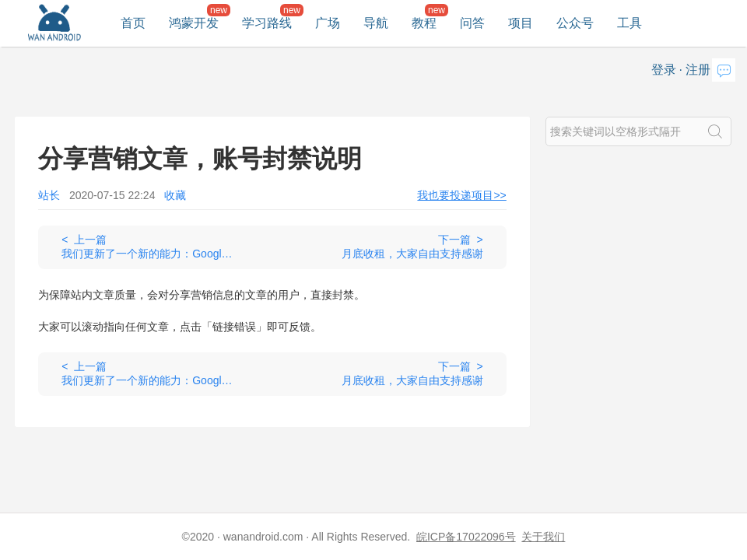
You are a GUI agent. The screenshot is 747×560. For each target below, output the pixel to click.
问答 (472, 23)
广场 (328, 23)
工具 (630, 23)
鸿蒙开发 (194, 23)
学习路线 (267, 23)
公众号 (575, 23)
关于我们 (543, 537)
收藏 (175, 195)
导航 (376, 23)
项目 (521, 23)
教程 (424, 23)
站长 (49, 195)
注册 (698, 70)
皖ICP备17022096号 (466, 537)
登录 (664, 70)
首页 (133, 23)
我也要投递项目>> (461, 195)
